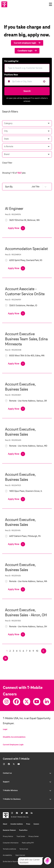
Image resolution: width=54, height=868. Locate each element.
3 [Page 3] (13, 651)
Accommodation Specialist (26, 249)
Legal (5, 729)
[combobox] (29, 81)
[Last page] (5, 658)
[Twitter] (27, 702)
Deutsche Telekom (9, 830)
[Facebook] (17, 702)
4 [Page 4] (17, 651)
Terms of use (24, 849)
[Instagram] (6, 702)
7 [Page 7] (27, 651)
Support (27, 782)
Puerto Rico (23, 830)
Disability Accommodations (14, 737)
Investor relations (17, 824)
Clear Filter (7, 163)
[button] (44, 81)
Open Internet (20, 855)
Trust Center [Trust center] (21, 836)
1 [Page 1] (7, 651)
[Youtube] (37, 702)
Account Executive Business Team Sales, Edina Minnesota (26, 339)
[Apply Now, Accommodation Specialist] (16, 268)
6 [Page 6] (23, 651)
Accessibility (7, 855)
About (5, 824)
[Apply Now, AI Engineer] (16, 228)
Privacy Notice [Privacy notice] (8, 836)
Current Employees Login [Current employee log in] (13, 745)
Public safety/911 (28, 843)
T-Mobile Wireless (27, 790)
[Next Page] (44, 651)
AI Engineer (14, 209)
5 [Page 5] (20, 651)
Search (27, 91)
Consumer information (11, 843)
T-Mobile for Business (27, 799)
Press (28, 824)
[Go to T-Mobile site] (4, 4)
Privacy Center (34, 836)
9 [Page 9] (33, 651)
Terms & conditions (9, 849)
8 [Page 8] (30, 651)
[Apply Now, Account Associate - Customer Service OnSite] (16, 313)
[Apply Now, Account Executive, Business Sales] (16, 409)
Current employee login (27, 43)
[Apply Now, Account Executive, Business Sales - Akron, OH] (16, 634)
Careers (36, 824)
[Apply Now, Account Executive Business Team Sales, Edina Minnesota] (16, 364)
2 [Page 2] (10, 651)
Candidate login (27, 51)
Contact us (27, 773)
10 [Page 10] (37, 651)
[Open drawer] (50, 4)
